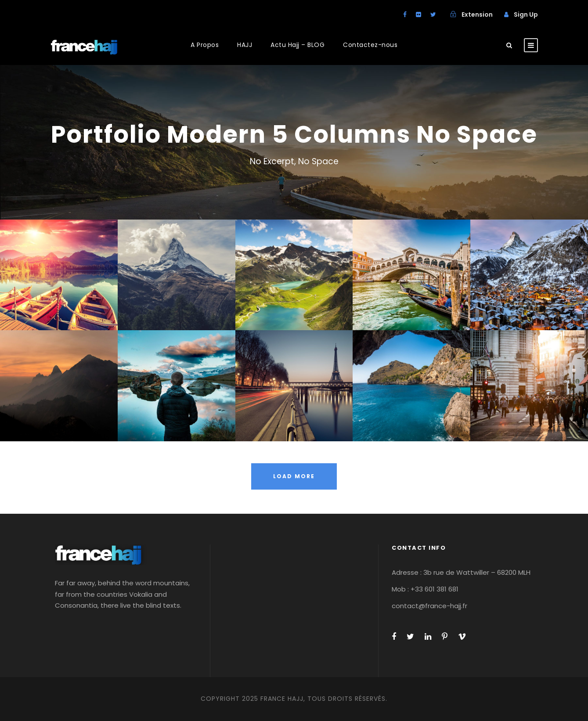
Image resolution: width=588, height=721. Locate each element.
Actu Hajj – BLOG (298, 45)
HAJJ (245, 45)
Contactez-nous (370, 45)
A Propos (205, 45)
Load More (294, 476)
